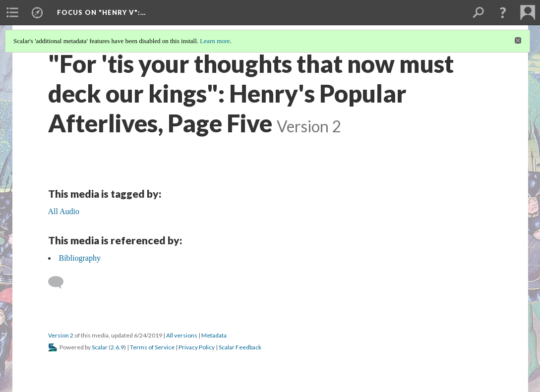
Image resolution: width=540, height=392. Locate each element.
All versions (182, 335)
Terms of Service (152, 347)
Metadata (214, 335)
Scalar (100, 347)
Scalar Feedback (240, 347)
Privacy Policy (197, 347)
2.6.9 (117, 347)
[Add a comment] (60, 282)
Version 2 (61, 335)
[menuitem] (12, 12)
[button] (503, 12)
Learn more (215, 41)
